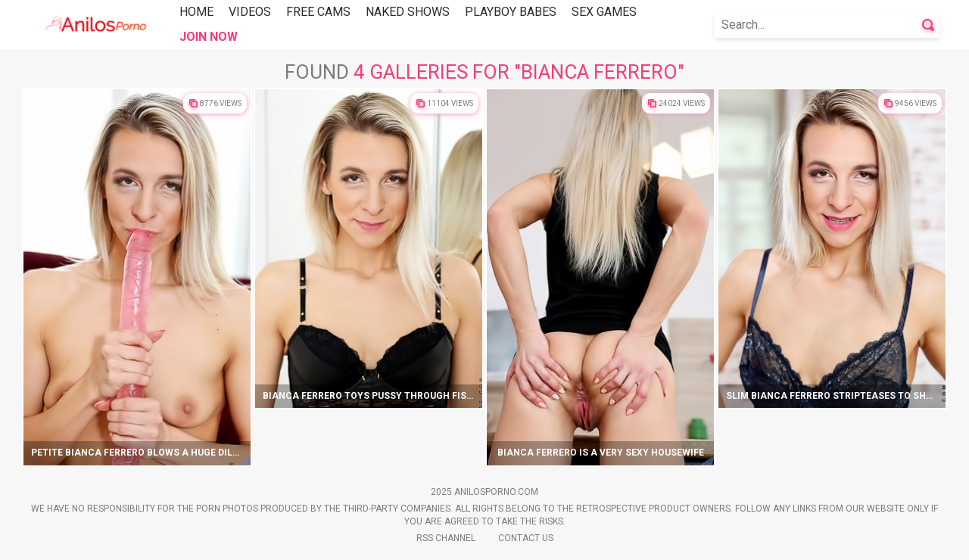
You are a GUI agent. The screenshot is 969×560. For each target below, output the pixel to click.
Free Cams (318, 12)
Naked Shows (408, 12)
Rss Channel (446, 538)
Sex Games (604, 12)
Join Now (209, 37)
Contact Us (526, 538)
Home (196, 12)
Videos (250, 12)
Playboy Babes (511, 12)
